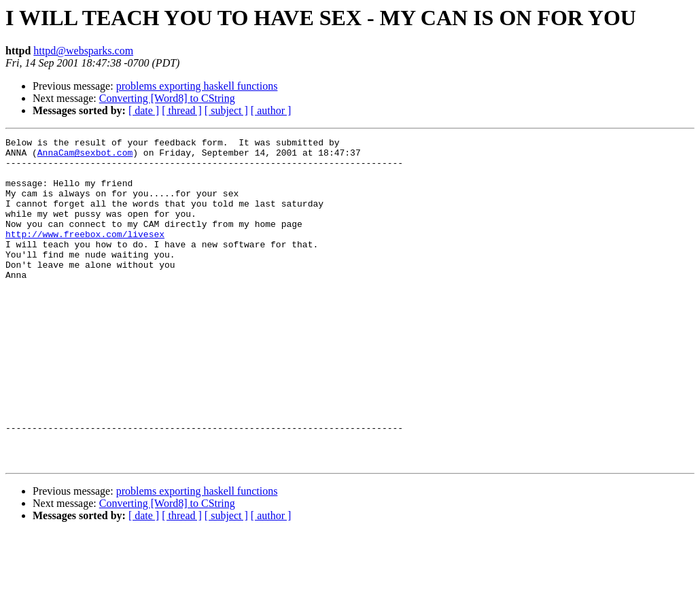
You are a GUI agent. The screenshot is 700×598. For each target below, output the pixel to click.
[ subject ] (226, 110)
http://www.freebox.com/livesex (85, 254)
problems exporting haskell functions (197, 86)
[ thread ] (182, 110)
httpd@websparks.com (83, 51)
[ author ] (271, 110)
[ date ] (144, 110)
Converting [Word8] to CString (167, 98)
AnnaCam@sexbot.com (85, 156)
